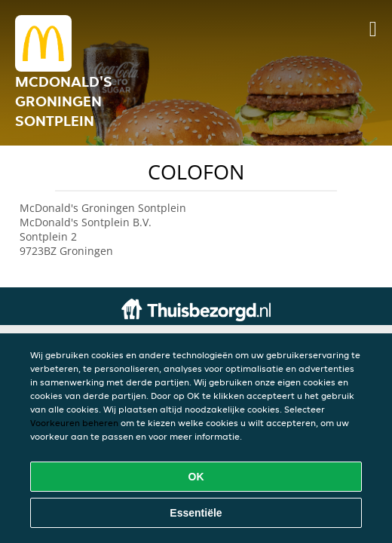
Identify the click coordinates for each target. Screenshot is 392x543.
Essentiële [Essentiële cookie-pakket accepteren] (196, 513)
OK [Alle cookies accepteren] (196, 477)
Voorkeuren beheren (74, 423)
